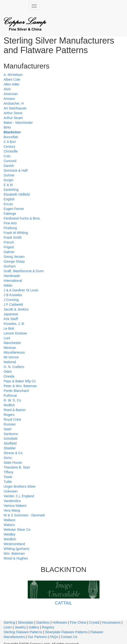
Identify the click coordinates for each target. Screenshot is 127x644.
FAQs (54, 637)
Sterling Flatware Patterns (23, 632)
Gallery (34, 627)
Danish (9, 166)
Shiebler (10, 448)
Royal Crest (12, 419)
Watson (9, 525)
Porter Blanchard (16, 391)
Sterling (9, 622)
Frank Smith (13, 237)
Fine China (78, 622)
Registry (48, 627)
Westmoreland (14, 544)
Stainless (43, 622)
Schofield (11, 439)
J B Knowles (13, 295)
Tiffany (8, 472)
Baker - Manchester (18, 123)
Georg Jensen (14, 257)
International (13, 281)
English (9, 199)
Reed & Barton (15, 410)
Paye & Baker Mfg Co (20, 381)
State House (13, 463)
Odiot (8, 372)
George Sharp (14, 261)
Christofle (11, 151)
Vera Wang (12, 510)
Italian (8, 285)
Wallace (9, 520)
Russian (10, 424)
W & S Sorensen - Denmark (24, 515)
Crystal (94, 622)
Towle (8, 477)
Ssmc (8, 458)
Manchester (12, 343)
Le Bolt (9, 328)
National (10, 362)
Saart (8, 429)
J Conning (11, 300)
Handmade (12, 276)
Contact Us (69, 637)
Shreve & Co (13, 453)
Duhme (9, 175)
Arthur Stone (13, 113)
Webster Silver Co (17, 530)
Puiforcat (10, 395)
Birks (7, 127)
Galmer (9, 252)
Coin (7, 156)
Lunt (7, 338)
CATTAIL (63, 603)
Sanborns (11, 434)
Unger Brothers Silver (20, 486)
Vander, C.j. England (19, 496)
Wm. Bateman (14, 554)
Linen (8, 627)
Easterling (11, 190)
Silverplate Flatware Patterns (66, 632)
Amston (9, 99)
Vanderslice (12, 501)
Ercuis (8, 204)
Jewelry (20, 627)
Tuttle (8, 482)
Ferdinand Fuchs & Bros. (22, 218)
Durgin (8, 180)
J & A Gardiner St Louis (21, 290)
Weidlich (10, 539)
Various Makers (15, 506)
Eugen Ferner (14, 209)
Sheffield (10, 443)
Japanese (11, 314)
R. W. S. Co (12, 400)
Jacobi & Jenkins (16, 309)
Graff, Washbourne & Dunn (24, 271)
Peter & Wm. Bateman (20, 386)
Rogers (9, 415)
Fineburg (10, 228)
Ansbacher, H (14, 103)
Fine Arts (10, 223)
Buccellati (11, 137)
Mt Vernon (11, 357)
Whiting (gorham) (16, 549)
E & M (8, 185)
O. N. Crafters (14, 367)
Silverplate (25, 622)
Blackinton (12, 132)
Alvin (7, 89)
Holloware (60, 622)
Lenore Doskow (15, 333)
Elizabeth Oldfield (17, 194)
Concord (10, 161)
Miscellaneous (14, 352)
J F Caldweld (13, 305)
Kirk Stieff (11, 319)
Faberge (10, 214)
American (11, 94)
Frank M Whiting (16, 233)
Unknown (11, 491)
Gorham (10, 266)
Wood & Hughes (16, 558)
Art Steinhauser (15, 108)
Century (9, 147)
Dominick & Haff (16, 170)
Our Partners (37, 637)
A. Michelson (13, 75)
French (9, 242)
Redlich (9, 405)
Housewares (111, 622)
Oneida (9, 376)
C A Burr (10, 142)
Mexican (10, 348)
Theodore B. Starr (17, 467)
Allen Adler (12, 84)
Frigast (9, 247)
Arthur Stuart (13, 118)
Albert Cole (12, 79)
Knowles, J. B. (14, 324)
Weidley (10, 534)
